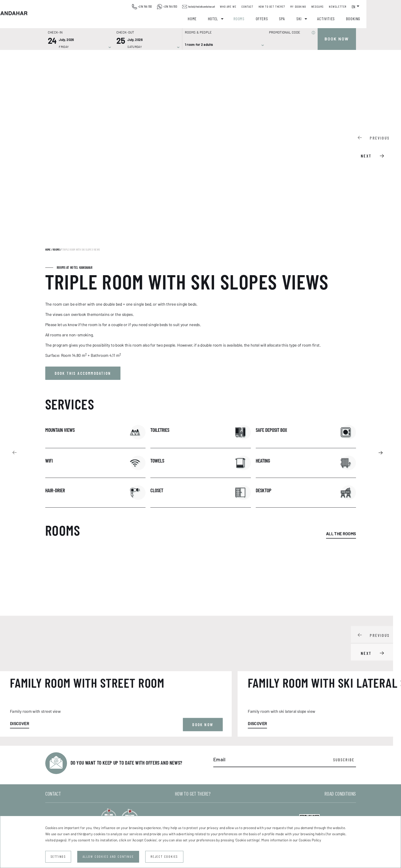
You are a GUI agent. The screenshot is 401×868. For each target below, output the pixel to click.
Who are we (262, 7)
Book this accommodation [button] (83, 373)
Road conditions (340, 794)
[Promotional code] (289, 45)
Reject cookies (164, 857)
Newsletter (372, 7)
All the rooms (341, 534)
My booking (332, 7)
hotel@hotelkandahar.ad (232, 7)
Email (220, 760)
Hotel (247, 19)
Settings (58, 857)
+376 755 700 (176, 7)
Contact (282, 7)
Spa (316, 19)
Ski (333, 19)
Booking (387, 19)
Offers (296, 19)
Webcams (352, 7)
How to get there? (306, 7)
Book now (337, 39)
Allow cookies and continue (108, 857)
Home (226, 19)
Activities (360, 19)
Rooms (273, 19)
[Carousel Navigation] (376, 146)
